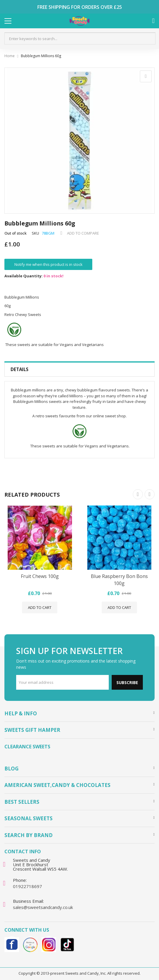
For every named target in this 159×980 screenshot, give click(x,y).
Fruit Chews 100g (40, 576)
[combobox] (80, 39)
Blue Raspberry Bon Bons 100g (119, 580)
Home (10, 56)
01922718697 (27, 886)
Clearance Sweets (27, 747)
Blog (11, 769)
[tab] (79, 369)
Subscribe (127, 682)
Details (20, 369)
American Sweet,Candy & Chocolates (57, 785)
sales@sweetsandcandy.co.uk (43, 907)
